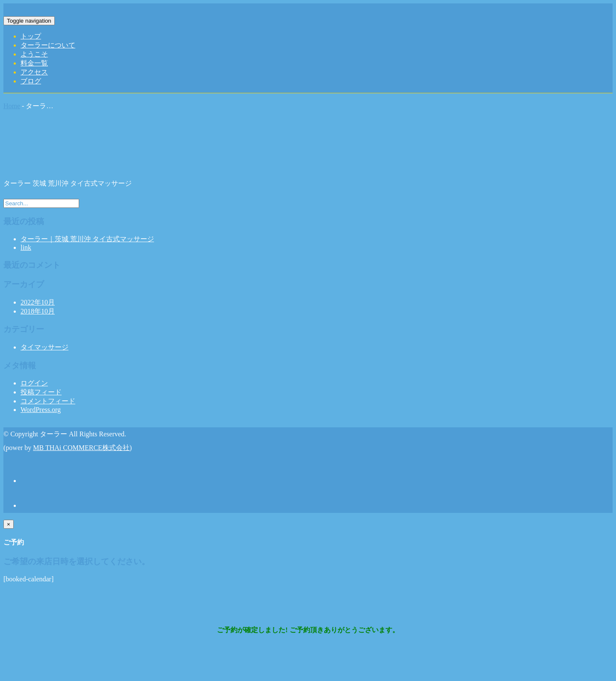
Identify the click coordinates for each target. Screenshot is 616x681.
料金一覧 (34, 63)
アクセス (34, 72)
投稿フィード (41, 392)
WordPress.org (41, 410)
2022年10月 (38, 302)
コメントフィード (48, 401)
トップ (31, 36)
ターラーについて (48, 45)
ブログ (31, 81)
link (26, 247)
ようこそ (34, 54)
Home (12, 106)
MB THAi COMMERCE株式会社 (81, 448)
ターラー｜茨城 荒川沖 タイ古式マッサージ (87, 239)
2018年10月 (38, 311)
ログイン (34, 383)
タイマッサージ (44, 347)
